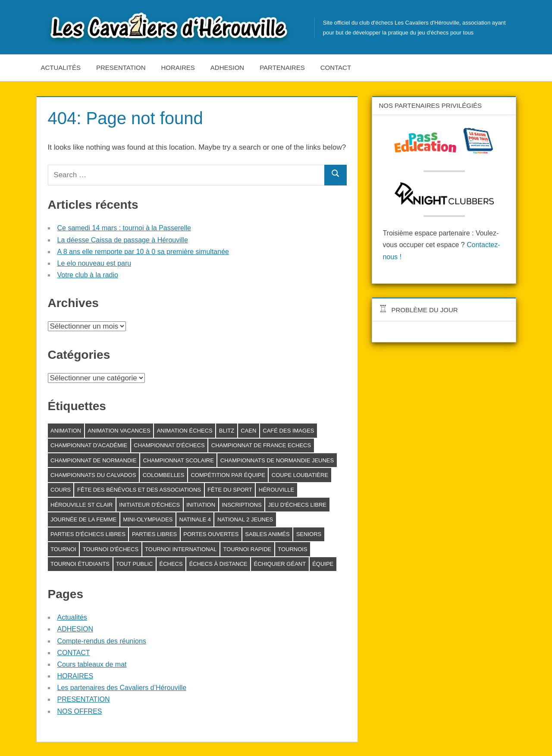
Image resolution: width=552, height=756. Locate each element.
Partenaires (282, 67)
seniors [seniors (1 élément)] (309, 534)
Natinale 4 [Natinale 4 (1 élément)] (195, 519)
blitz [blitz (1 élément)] (227, 431)
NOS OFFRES (80, 711)
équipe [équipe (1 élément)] (323, 564)
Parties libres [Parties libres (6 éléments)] (154, 534)
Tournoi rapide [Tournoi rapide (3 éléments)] (247, 549)
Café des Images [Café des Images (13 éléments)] (288, 431)
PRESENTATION (121, 67)
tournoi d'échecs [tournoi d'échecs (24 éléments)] (111, 549)
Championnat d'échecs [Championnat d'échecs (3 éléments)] (169, 445)
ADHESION (227, 67)
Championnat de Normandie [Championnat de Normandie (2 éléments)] (94, 460)
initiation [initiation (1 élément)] (201, 505)
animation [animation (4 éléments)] (66, 431)
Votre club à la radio (88, 275)
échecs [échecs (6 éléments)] (171, 564)
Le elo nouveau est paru (94, 263)
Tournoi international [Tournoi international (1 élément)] (181, 549)
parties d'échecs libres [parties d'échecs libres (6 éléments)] (88, 534)
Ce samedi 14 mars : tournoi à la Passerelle (124, 228)
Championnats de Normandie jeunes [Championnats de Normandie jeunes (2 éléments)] (277, 460)
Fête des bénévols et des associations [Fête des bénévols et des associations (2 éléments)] (139, 490)
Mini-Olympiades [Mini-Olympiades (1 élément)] (148, 519)
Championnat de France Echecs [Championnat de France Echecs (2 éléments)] (261, 445)
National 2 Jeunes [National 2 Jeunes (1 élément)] (245, 519)
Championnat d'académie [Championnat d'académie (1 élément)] (89, 445)
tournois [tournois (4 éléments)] (292, 549)
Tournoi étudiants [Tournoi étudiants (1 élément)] (80, 564)
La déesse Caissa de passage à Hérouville (123, 240)
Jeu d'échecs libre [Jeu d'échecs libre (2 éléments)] (297, 505)
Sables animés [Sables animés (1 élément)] (267, 534)
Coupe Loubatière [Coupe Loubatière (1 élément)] (300, 475)
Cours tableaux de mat (92, 664)
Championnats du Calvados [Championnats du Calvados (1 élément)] (93, 475)
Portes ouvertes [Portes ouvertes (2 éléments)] (211, 534)
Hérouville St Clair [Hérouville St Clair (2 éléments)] (82, 505)
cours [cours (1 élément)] (61, 490)
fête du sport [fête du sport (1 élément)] (230, 490)
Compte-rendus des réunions (102, 641)
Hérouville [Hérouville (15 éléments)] (276, 490)
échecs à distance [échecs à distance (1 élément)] (218, 564)
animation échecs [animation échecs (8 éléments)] (185, 431)
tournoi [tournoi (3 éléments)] (63, 549)
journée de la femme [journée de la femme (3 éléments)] (83, 519)
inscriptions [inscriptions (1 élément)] (241, 505)
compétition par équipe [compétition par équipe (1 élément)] (228, 475)
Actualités (61, 67)
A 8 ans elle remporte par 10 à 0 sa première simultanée (143, 252)
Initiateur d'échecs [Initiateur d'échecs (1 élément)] (149, 505)
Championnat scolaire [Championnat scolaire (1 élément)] (179, 460)
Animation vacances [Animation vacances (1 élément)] (119, 431)
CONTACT (336, 67)
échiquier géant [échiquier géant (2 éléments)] (280, 564)
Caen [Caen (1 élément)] (248, 431)
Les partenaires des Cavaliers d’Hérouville (122, 688)
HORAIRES (178, 67)
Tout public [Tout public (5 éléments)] (134, 564)
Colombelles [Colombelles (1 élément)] (164, 475)
